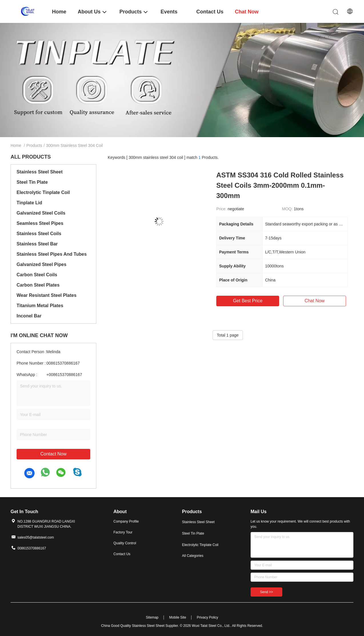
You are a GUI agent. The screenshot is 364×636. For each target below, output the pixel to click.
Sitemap (152, 617)
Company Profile (126, 521)
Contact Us (122, 554)
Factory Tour (123, 532)
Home (16, 145)
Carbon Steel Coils (37, 275)
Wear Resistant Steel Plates (47, 295)
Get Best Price (248, 301)
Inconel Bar (29, 316)
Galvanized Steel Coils (41, 213)
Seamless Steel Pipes (40, 223)
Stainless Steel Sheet (40, 172)
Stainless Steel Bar (37, 244)
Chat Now (315, 301)
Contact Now (53, 454)
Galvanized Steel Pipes (41, 264)
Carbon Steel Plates (38, 285)
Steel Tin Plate (32, 182)
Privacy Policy (208, 617)
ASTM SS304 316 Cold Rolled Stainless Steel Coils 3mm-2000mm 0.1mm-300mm (280, 185)
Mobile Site (178, 617)
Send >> (266, 592)
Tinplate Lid (29, 203)
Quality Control (125, 543)
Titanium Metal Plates (40, 306)
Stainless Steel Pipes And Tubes (52, 254)
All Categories (193, 556)
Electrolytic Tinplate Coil (43, 192)
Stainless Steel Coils (39, 234)
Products (34, 145)
